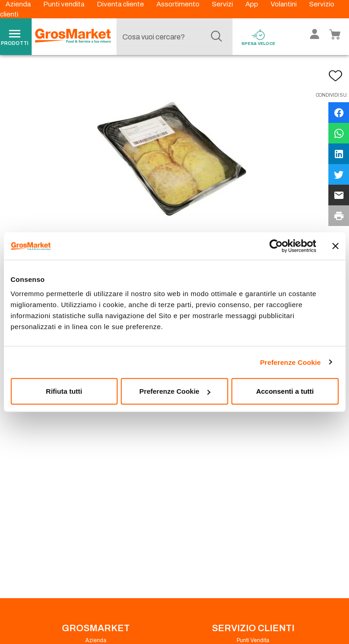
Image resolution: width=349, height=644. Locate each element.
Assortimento (179, 4)
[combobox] (172, 37)
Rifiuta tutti (64, 391)
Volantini (284, 4)
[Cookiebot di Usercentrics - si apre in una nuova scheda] (276, 246)
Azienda (19, 4)
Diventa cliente (121, 4)
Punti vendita (64, 4)
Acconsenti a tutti (285, 391)
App (252, 4)
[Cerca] (216, 37)
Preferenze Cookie (291, 362)
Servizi (223, 4)
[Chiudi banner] (335, 246)
